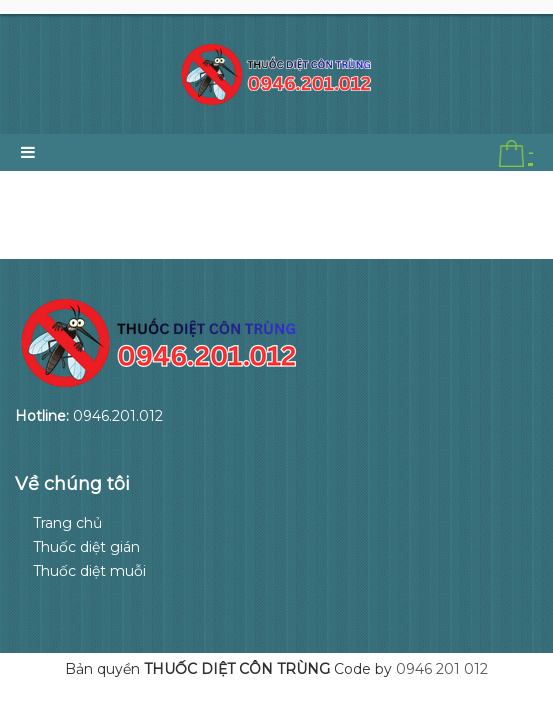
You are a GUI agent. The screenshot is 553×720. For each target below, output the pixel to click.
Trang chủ (67, 523)
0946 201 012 (442, 669)
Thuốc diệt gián (86, 547)
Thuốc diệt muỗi (89, 571)
